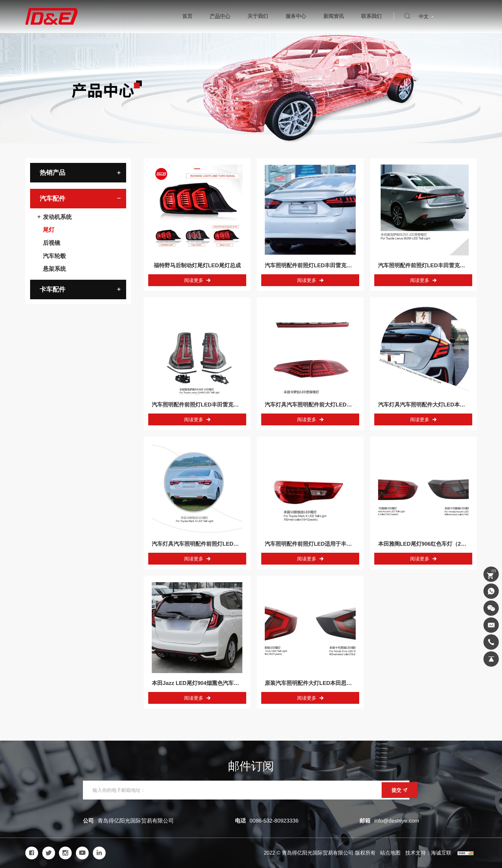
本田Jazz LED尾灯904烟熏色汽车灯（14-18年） (211, 683)
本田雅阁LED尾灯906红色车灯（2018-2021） (434, 544)
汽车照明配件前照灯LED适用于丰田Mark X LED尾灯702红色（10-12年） (354, 544)
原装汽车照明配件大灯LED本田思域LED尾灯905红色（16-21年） (344, 683)
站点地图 (390, 853)
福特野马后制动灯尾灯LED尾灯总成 (197, 265)
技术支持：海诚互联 (428, 853)
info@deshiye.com (397, 821)
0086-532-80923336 (274, 821)
